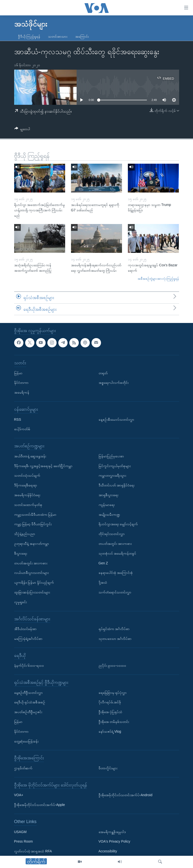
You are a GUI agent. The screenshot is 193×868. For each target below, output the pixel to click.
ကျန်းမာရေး (107, 505)
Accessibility (108, 851)
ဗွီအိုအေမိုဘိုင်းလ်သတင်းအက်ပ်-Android (126, 795)
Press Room (24, 842)
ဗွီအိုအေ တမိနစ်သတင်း (114, 722)
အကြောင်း (82, 36)
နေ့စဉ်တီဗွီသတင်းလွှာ (28, 693)
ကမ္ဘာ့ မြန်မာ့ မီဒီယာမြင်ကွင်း (33, 524)
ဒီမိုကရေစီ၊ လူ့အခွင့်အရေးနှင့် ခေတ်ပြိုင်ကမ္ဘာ (43, 466)
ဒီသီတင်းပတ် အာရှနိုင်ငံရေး (117, 485)
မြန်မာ (18, 373)
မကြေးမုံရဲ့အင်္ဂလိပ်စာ (28, 639)
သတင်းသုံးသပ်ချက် (27, 476)
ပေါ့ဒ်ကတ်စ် (22, 429)
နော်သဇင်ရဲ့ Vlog (110, 731)
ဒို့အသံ (103, 582)
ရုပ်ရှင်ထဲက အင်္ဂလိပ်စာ (114, 629)
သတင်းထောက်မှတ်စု (28, 505)
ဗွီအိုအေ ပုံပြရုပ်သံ (111, 712)
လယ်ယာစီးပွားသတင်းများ (31, 573)
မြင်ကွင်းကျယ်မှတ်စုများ (115, 466)
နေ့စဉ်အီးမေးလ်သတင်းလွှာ (116, 419)
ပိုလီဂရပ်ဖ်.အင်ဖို (110, 702)
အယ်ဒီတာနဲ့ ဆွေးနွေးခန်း (30, 456)
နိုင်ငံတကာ (21, 383)
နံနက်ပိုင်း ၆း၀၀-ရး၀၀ (29, 666)
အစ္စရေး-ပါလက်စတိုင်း (114, 383)
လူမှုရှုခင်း (20, 602)
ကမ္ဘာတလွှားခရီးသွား (112, 476)
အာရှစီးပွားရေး (108, 495)
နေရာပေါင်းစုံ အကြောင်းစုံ (116, 573)
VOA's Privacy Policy (114, 842)
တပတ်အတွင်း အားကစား (31, 563)
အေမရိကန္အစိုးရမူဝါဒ (112, 832)
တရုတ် (103, 373)
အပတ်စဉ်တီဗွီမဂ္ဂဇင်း (28, 712)
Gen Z (103, 563)
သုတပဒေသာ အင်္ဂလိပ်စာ (115, 639)
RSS (18, 419)
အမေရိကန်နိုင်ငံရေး (27, 495)
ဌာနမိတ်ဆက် (23, 768)
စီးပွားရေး (21, 553)
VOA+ (19, 795)
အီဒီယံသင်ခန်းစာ (25, 629)
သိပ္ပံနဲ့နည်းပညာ (25, 534)
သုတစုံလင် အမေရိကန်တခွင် (117, 553)
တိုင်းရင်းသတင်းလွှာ (112, 534)
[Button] (22, 130)
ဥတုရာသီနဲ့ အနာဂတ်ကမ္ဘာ (32, 544)
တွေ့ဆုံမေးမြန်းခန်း (26, 741)
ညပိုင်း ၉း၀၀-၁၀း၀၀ (112, 666)
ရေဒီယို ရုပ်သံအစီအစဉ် (30, 702)
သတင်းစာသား (58, 36)
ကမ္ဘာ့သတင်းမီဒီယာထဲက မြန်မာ (35, 514)
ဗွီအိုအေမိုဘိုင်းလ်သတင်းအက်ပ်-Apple (40, 805)
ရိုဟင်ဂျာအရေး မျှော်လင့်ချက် (118, 524)
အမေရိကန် (22, 392)
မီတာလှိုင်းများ (108, 768)
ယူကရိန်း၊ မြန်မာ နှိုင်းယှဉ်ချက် (34, 582)
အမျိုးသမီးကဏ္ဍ (109, 514)
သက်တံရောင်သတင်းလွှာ (115, 592)
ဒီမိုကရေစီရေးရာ (26, 485)
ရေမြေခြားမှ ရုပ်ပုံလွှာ (113, 693)
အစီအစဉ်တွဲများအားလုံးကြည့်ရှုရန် (158, 279)
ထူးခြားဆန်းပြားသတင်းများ (32, 592)
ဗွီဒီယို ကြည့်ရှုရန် (29, 36)
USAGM (20, 832)
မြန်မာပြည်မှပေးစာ (111, 456)
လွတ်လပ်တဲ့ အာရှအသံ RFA (33, 851)
